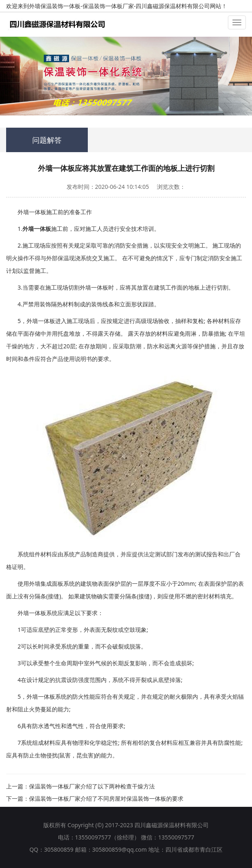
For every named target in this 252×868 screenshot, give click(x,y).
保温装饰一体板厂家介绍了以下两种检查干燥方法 (92, 786)
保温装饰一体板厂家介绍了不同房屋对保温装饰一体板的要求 (106, 798)
